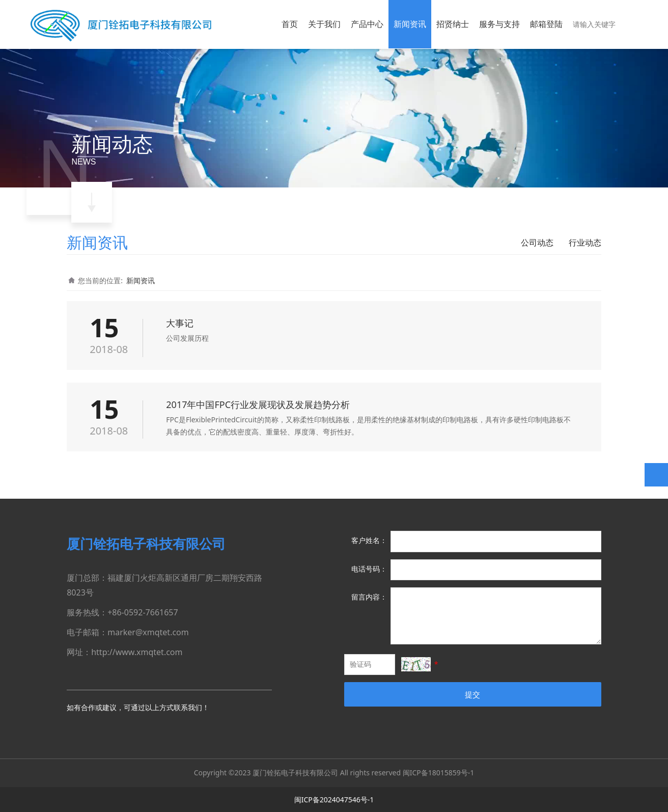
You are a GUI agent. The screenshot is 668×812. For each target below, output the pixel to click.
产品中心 (367, 24)
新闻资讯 (410, 24)
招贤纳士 (453, 24)
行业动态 (585, 242)
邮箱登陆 (546, 24)
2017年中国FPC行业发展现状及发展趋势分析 (258, 404)
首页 (290, 24)
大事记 (180, 323)
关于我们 (324, 24)
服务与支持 (499, 24)
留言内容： (369, 597)
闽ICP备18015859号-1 (439, 773)
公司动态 (537, 242)
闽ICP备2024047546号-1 (334, 800)
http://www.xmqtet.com (137, 652)
